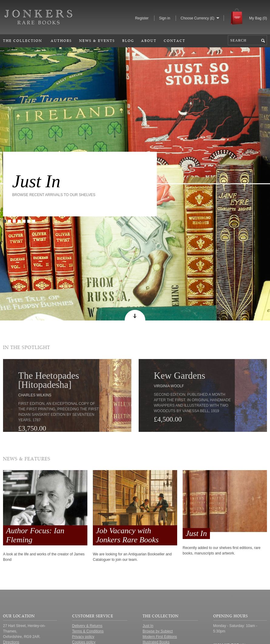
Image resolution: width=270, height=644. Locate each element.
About (149, 41)
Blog (128, 41)
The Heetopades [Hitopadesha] (49, 380)
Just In (36, 181)
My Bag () (258, 18)
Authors (61, 41)
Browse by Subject (158, 631)
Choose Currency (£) (197, 18)
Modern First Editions (160, 637)
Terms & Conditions (88, 631)
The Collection (23, 41)
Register (142, 18)
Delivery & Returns (87, 626)
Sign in (165, 18)
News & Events (97, 41)
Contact (175, 41)
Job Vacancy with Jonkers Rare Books (127, 535)
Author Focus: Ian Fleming (35, 535)
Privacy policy (83, 637)
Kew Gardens (180, 376)
